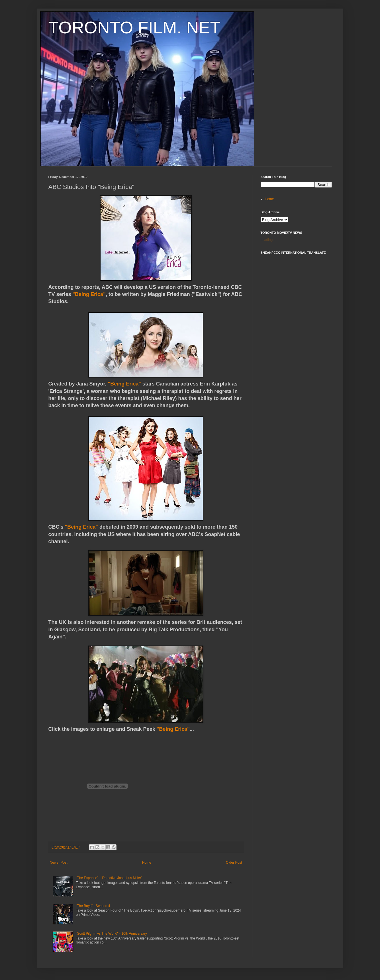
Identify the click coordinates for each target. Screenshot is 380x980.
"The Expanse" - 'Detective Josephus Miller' (109, 878)
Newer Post (59, 863)
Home (147, 863)
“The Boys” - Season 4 (93, 906)
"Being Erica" (89, 294)
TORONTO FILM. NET (134, 28)
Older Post (234, 863)
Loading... (268, 240)
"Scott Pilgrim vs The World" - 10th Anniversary (111, 934)
